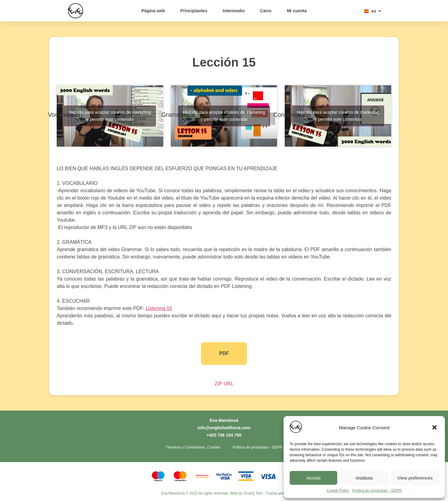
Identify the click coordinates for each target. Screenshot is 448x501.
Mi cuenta (297, 11)
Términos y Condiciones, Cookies (193, 447)
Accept (314, 478)
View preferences (415, 478)
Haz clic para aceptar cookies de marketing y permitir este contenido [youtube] (110, 116)
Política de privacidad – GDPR (377, 491)
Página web (153, 11)
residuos (364, 478)
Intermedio (234, 11)
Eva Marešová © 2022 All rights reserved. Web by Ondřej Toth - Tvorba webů (224, 493)
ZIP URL (224, 384)
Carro (266, 11)
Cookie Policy (338, 491)
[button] (435, 428)
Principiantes (194, 11)
